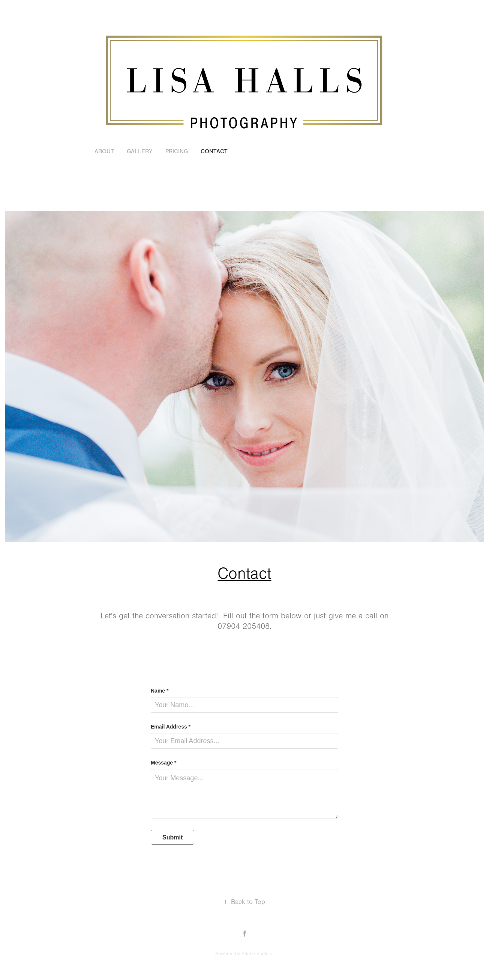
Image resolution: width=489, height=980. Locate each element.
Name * (160, 691)
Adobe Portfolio (257, 954)
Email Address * (171, 727)
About (104, 151)
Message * (163, 763)
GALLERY (139, 151)
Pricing (177, 151)
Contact (214, 151)
